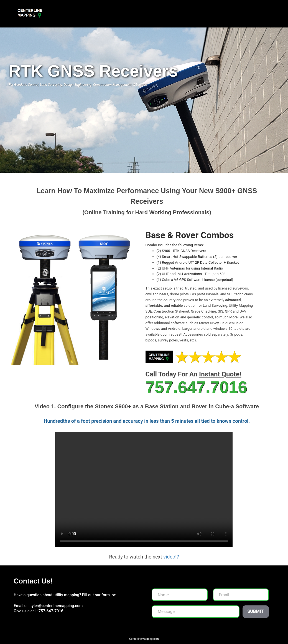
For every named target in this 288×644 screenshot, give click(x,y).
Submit (256, 611)
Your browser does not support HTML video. (144, 490)
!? (171, 557)
